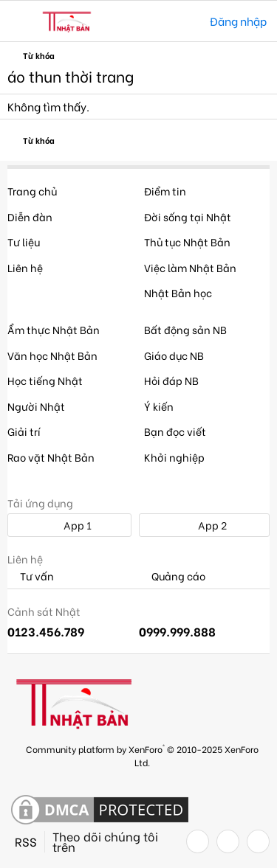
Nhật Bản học (178, 292)
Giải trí (24, 431)
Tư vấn (31, 576)
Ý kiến (159, 406)
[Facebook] (198, 841)
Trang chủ (32, 191)
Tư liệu (24, 242)
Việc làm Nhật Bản (190, 267)
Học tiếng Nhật (45, 380)
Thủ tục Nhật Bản (187, 242)
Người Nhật (36, 406)
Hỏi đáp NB (171, 380)
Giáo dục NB (174, 355)
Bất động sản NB (185, 329)
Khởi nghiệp (174, 457)
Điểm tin (165, 191)
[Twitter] (228, 841)
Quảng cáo (172, 576)
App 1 (69, 525)
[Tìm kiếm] (188, 21)
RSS (26, 841)
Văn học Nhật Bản (52, 355)
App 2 (204, 525)
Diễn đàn (30, 216)
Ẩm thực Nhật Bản (54, 329)
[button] (20, 21)
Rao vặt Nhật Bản (51, 457)
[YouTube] (258, 841)
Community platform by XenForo (142, 755)
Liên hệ (25, 267)
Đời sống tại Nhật (188, 216)
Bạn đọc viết (175, 431)
